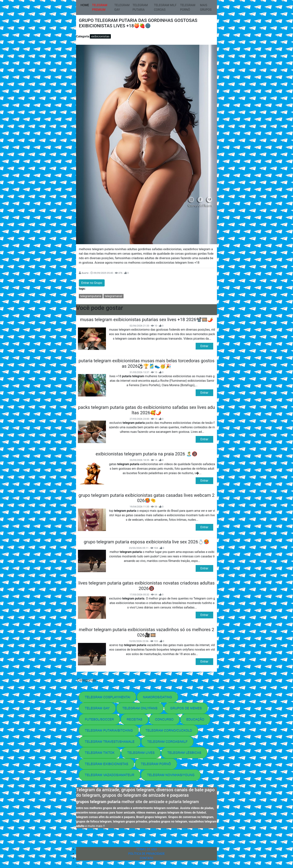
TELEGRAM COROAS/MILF (167, 742)
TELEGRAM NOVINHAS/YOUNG (171, 775)
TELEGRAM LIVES (141, 753)
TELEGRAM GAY (122, 7)
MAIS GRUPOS (206, 7)
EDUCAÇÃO (195, 719)
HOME (85, 5)
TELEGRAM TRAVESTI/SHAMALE (110, 742)
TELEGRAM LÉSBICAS (184, 753)
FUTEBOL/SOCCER (99, 719)
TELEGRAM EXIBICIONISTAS (107, 764)
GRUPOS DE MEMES (186, 708)
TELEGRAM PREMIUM (100, 7)
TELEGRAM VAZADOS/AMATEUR (110, 775)
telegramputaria (91, 296)
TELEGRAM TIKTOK (100, 753)
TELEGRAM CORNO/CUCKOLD (169, 730)
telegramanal (114, 296)
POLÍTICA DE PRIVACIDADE (146, 854)
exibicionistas (100, 36)
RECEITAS (135, 719)
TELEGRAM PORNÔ (188, 7)
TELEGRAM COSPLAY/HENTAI (108, 697)
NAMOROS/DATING (158, 697)
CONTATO (146, 858)
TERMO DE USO (146, 849)
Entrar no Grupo (92, 283)
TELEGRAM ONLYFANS (140, 708)
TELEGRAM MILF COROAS (165, 7)
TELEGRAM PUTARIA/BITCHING (109, 730)
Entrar (204, 346)
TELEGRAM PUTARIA (140, 7)
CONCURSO (164, 719)
